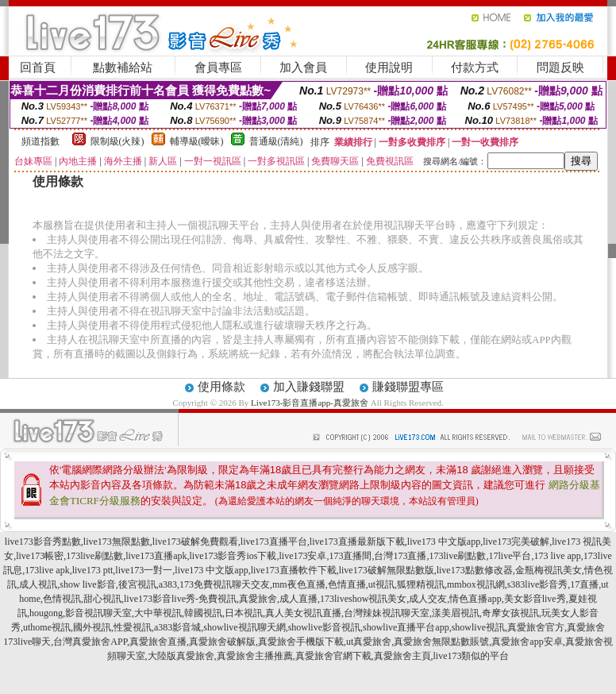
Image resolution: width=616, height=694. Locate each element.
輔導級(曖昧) (197, 141)
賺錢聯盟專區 (408, 387)
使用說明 (389, 67)
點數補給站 (123, 67)
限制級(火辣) (117, 141)
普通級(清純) (276, 141)
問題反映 (560, 67)
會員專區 (218, 67)
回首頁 (38, 67)
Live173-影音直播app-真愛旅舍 (310, 403)
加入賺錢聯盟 (309, 387)
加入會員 (303, 67)
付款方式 (475, 67)
